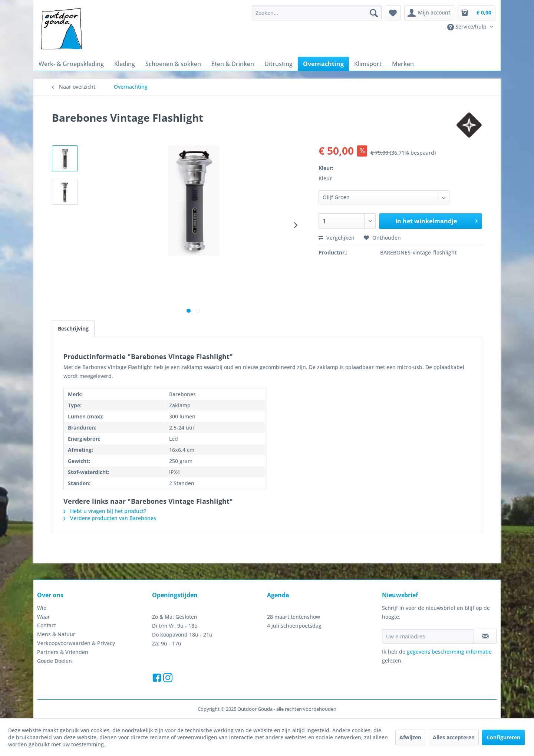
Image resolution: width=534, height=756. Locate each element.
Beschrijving (73, 328)
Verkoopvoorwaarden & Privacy (76, 643)
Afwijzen (410, 737)
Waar (44, 617)
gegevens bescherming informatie (449, 652)
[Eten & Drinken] (233, 64)
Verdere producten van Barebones (110, 518)
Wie (42, 608)
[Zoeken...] (317, 13)
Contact (47, 625)
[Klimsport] (368, 64)
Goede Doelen (55, 661)
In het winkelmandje (436, 220)
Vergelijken (337, 238)
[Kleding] (125, 64)
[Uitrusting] (278, 64)
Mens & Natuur (56, 634)
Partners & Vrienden (63, 652)
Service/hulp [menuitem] (468, 27)
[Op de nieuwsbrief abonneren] (485, 636)
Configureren (503, 737)
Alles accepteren (454, 737)
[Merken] (403, 64)
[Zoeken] (374, 13)
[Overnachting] (323, 64)
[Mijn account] (429, 13)
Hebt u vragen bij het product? (105, 511)
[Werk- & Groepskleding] (71, 64)
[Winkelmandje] (477, 13)
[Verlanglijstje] (393, 13)
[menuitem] (317, 13)
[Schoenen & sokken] (173, 64)
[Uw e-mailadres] (428, 636)
